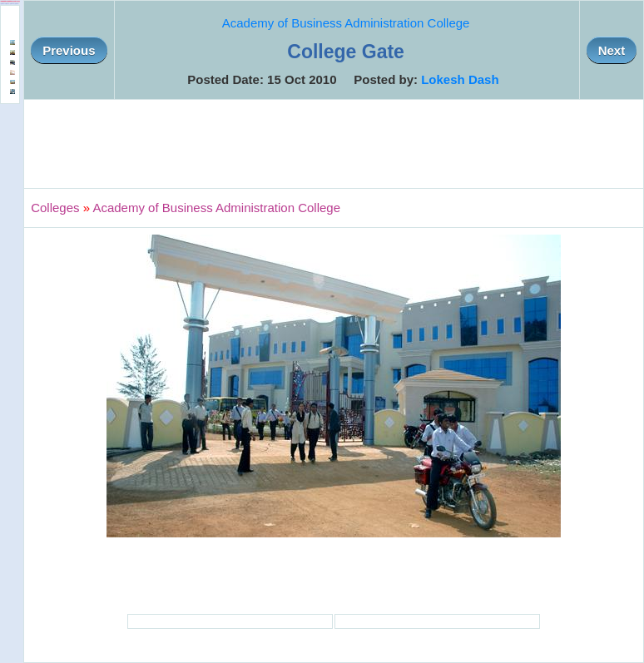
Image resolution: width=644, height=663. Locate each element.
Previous (69, 50)
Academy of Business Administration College (346, 23)
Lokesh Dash (460, 79)
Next (612, 50)
